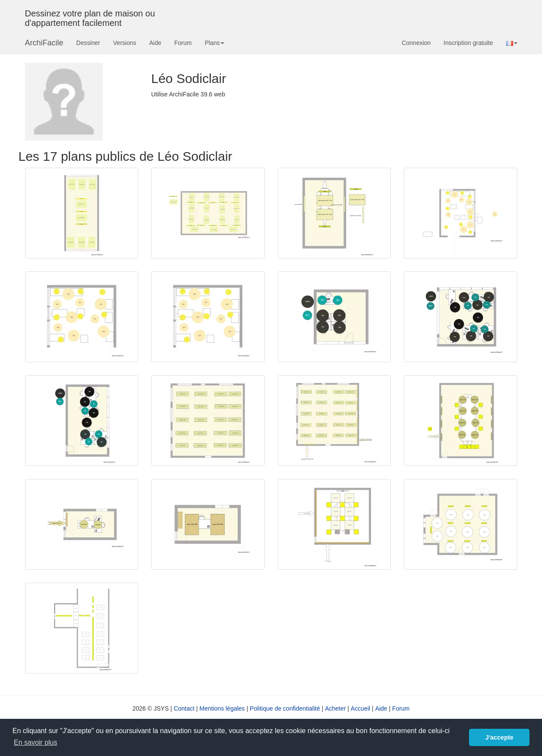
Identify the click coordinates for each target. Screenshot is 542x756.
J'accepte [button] (499, 737)
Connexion (416, 43)
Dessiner (88, 43)
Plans (214, 43)
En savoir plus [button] (36, 742)
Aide (155, 43)
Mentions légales (222, 708)
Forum (183, 43)
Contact (184, 708)
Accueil (360, 708)
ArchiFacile (44, 43)
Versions (125, 43)
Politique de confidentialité (285, 708)
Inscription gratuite (468, 43)
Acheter (335, 708)
